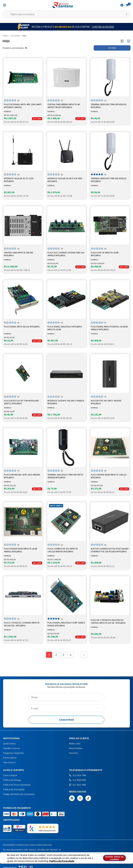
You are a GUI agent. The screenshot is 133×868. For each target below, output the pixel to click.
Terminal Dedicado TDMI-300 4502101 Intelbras (109, 106)
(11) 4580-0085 (78, 780)
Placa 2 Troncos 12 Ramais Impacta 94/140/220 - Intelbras (22, 624)
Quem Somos (9, 744)
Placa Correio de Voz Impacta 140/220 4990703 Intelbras (63, 550)
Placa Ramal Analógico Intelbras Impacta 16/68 (65, 328)
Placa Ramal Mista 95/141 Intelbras (22, 327)
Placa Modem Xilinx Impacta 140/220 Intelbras (109, 476)
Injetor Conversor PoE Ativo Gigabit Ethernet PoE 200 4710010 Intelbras (110, 550)
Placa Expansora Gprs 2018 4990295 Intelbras (22, 476)
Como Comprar (10, 775)
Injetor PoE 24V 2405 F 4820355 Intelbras (106, 402)
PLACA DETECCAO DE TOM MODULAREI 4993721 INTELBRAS (21, 402)
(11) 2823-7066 (78, 775)
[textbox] (66, 14)
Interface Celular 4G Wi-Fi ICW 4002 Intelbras (65, 180)
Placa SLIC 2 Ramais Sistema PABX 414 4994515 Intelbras (66, 254)
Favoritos (74, 753)
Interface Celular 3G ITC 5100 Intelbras (19, 180)
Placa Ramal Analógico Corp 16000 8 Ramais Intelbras (66, 624)
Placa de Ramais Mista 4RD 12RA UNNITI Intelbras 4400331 (23, 106)
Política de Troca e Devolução (17, 785)
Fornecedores (10, 758)
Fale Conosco (9, 762)
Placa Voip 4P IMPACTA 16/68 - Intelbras (105, 254)
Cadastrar (66, 720)
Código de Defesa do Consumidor (19, 794)
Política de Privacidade (62, 861)
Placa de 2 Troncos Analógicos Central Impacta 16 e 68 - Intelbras (108, 621)
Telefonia (15, 36)
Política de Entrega (12, 780)
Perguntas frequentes (14, 753)
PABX (24, 36)
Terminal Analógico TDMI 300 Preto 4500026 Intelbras (65, 476)
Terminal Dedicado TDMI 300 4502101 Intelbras (109, 180)
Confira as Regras (103, 27)
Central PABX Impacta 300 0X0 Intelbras (18, 254)
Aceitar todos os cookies (115, 858)
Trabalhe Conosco (12, 748)
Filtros (112, 48)
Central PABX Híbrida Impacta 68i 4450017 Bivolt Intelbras (64, 106)
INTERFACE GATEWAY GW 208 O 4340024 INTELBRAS (66, 402)
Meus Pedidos (76, 748)
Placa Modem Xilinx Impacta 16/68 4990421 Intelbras (21, 550)
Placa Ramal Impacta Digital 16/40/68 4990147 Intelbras (109, 328)
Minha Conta (75, 744)
